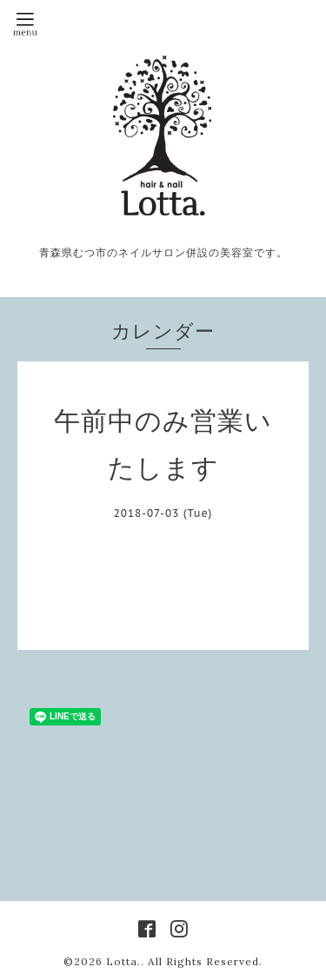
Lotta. (123, 961)
